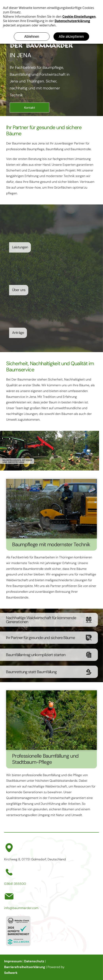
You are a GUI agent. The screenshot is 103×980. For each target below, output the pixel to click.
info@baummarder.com (21, 908)
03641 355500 (15, 884)
